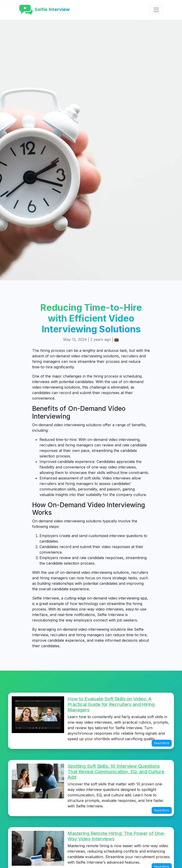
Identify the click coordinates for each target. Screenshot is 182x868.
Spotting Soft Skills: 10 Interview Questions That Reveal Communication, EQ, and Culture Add (116, 772)
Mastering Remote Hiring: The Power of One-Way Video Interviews (117, 836)
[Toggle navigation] (156, 10)
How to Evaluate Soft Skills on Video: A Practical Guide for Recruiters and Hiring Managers (111, 704)
